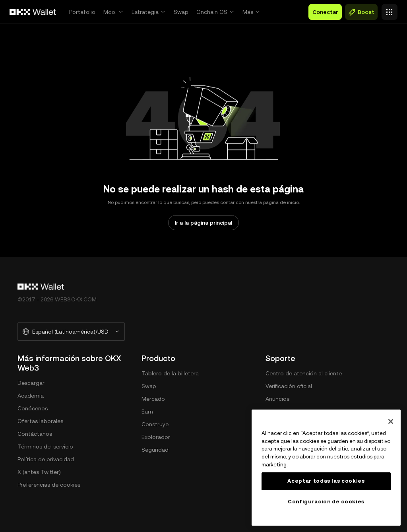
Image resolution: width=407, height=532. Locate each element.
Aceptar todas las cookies (326, 481)
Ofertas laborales (40, 421)
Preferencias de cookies (49, 485)
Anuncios (277, 399)
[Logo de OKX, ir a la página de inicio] (33, 12)
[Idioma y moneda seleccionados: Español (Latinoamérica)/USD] (71, 332)
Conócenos (33, 408)
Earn (147, 412)
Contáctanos (35, 434)
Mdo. (110, 12)
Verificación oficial (289, 386)
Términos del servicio (45, 447)
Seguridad (155, 450)
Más (248, 12)
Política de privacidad (46, 459)
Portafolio (82, 12)
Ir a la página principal (203, 223)
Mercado (153, 399)
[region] (326, 468)
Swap (181, 12)
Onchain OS (212, 12)
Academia (31, 396)
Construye (155, 424)
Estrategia (145, 12)
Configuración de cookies (326, 502)
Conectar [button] (325, 12)
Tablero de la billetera (170, 373)
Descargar (31, 383)
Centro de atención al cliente (304, 373)
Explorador (156, 437)
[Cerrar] (391, 421)
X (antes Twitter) (39, 472)
